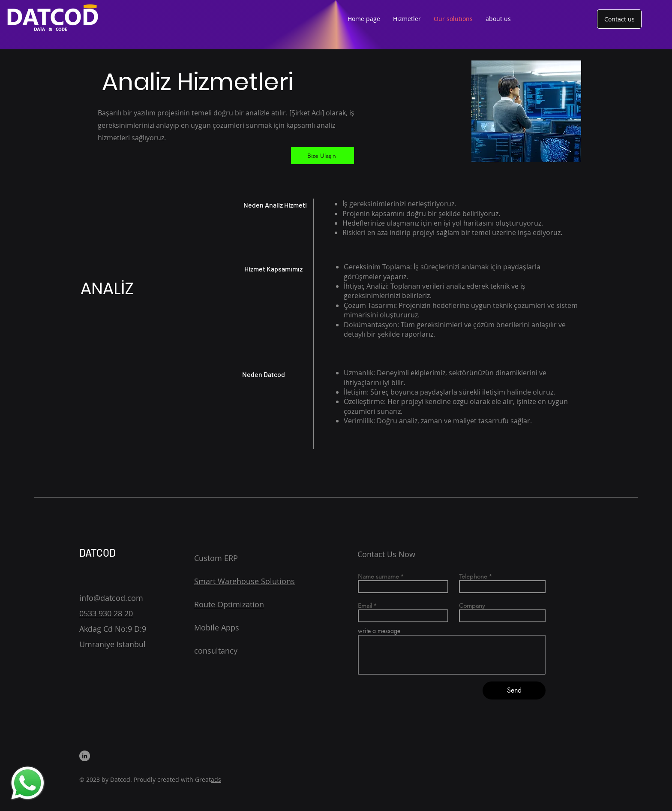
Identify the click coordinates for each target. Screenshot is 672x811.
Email (365, 606)
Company (472, 606)
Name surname (378, 576)
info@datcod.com (111, 598)
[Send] (514, 690)
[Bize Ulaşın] (322, 156)
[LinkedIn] (85, 756)
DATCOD (97, 553)
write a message (379, 631)
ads (216, 779)
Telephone (473, 576)
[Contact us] (619, 19)
